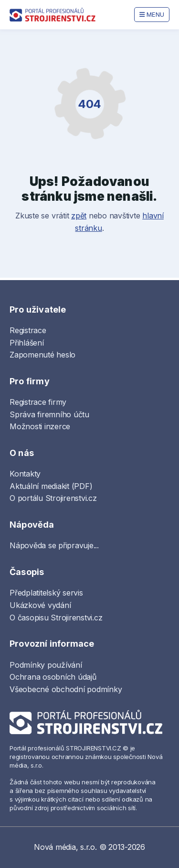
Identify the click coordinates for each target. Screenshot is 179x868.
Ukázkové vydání (40, 605)
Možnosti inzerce (40, 426)
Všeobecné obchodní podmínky (66, 689)
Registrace (28, 330)
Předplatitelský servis (46, 593)
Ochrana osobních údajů (53, 677)
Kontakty (25, 474)
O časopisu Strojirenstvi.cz (56, 618)
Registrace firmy (38, 402)
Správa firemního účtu (49, 414)
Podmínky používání (46, 665)
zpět (79, 216)
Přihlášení (27, 343)
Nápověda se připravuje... (54, 545)
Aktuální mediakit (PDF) (51, 486)
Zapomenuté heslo (42, 355)
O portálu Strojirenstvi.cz (53, 498)
